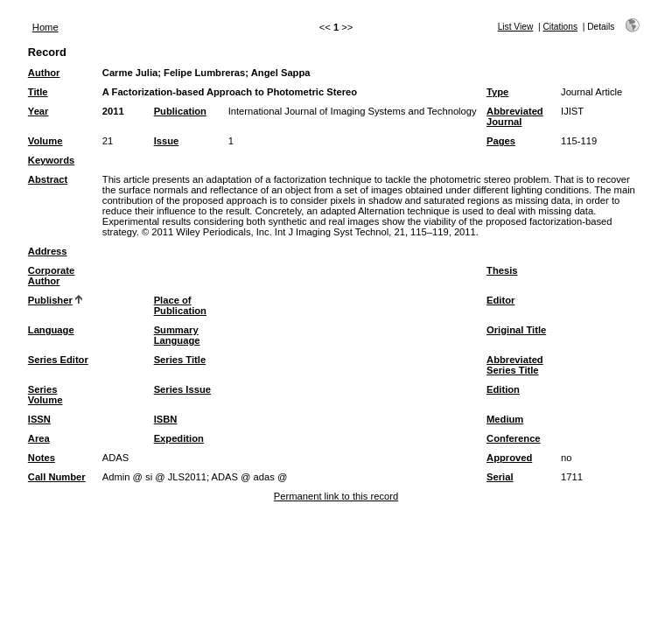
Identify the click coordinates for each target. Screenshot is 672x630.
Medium (505, 419)
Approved (509, 458)
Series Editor (58, 360)
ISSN (39, 419)
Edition (503, 389)
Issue (167, 141)
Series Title (180, 360)
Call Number (57, 477)
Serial (500, 477)
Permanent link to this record (336, 496)
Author (44, 73)
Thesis (502, 270)
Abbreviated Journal (515, 116)
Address (48, 251)
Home (45, 27)
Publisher (50, 300)
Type (497, 92)
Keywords (51, 160)
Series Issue (182, 389)
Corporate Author (51, 276)
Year (38, 111)
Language (51, 330)
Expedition (179, 438)
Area (39, 438)
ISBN (166, 419)
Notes (42, 458)
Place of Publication (180, 305)
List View (516, 27)
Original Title (516, 330)
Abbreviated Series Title (515, 365)
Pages (501, 141)
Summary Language (177, 335)
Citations (560, 27)
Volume (45, 141)
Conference (514, 438)
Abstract (48, 179)
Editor (500, 300)
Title (38, 92)
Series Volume (45, 395)
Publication (180, 111)
